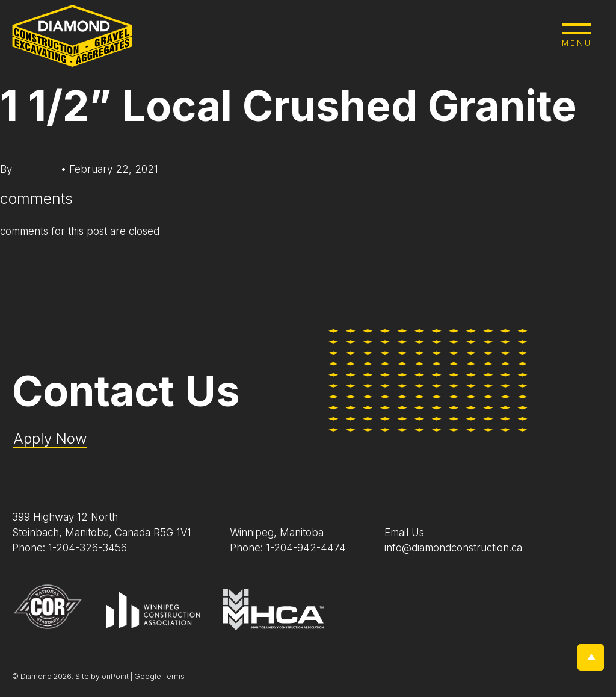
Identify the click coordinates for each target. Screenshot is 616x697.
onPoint (115, 676)
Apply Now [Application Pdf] (50, 438)
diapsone (38, 169)
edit (8, 153)
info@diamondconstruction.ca (453, 548)
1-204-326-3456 (88, 548)
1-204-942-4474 (306, 548)
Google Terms (159, 676)
